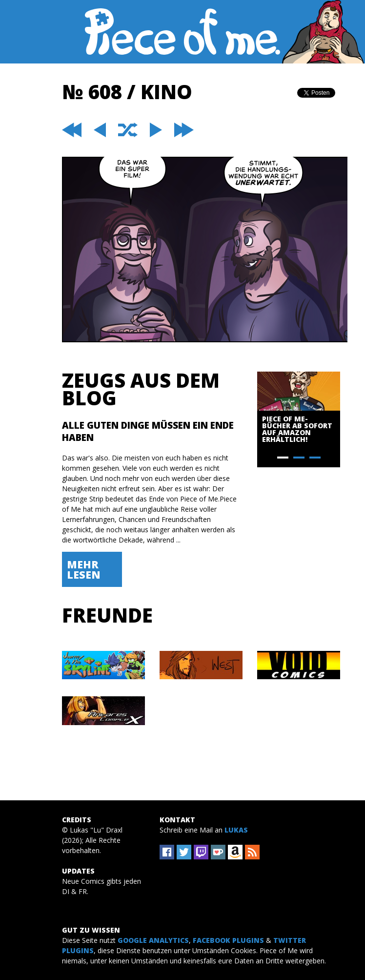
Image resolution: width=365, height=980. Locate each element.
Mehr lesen (84, 569)
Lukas (236, 830)
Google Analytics (153, 940)
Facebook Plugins (228, 940)
